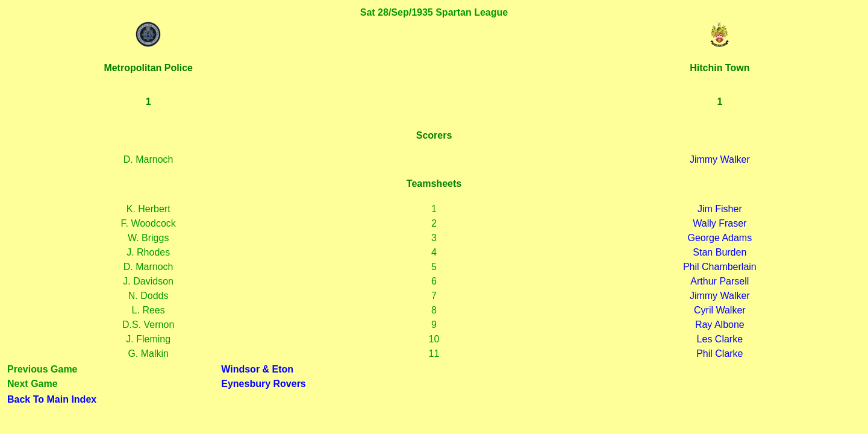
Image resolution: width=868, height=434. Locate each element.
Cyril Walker (720, 310)
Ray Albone (720, 325)
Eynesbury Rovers (264, 384)
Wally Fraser (720, 223)
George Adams (720, 238)
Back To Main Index (52, 399)
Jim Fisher (720, 209)
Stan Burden (720, 252)
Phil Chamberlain (720, 267)
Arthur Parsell (720, 281)
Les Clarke (720, 339)
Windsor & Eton (257, 369)
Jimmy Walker (720, 159)
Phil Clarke (720, 354)
